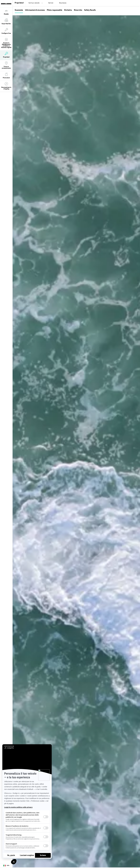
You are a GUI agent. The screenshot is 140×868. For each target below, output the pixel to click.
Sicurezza (63, 3)
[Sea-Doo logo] (6, 4)
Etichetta (68, 10)
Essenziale (19, 10)
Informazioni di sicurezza (35, 10)
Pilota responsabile (54, 10)
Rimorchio (78, 10)
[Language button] (6, 866)
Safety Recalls (90, 10)
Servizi (51, 3)
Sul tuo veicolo (34, 3)
